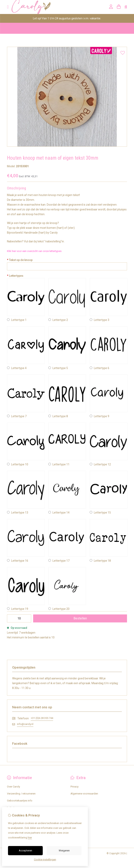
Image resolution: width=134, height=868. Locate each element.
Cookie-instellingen (45, 860)
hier (30, 838)
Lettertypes (15, 276)
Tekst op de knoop (20, 260)
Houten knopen (26, 28)
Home (10, 28)
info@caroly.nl (25, 724)
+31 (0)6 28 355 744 (42, 718)
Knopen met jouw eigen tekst (54, 28)
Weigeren (64, 851)
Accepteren (25, 851)
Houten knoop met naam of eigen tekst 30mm (100, 28)
